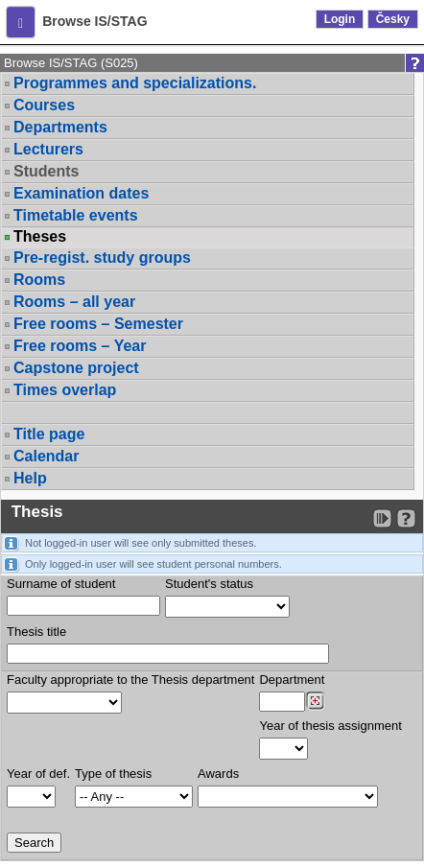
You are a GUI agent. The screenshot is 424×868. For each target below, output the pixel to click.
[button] (21, 22)
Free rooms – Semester (98, 324)
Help (30, 478)
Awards (218, 774)
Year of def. (38, 774)
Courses (44, 105)
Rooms (39, 280)
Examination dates (81, 193)
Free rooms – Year (80, 346)
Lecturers (48, 149)
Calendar (46, 456)
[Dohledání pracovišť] (315, 701)
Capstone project (76, 368)
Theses (40, 237)
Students (46, 171)
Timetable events (76, 215)
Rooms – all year (74, 302)
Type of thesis (113, 774)
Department (292, 680)
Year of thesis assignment (330, 726)
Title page (49, 434)
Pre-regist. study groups (102, 258)
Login (340, 19)
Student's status (209, 584)
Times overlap (65, 390)
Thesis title (36, 632)
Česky (393, 19)
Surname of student (61, 584)
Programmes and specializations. (135, 83)
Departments (60, 127)
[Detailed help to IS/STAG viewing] (406, 518)
